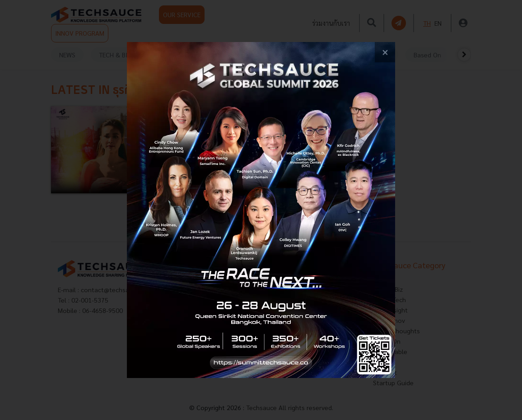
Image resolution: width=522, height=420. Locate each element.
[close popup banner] (385, 52)
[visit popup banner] (261, 210)
